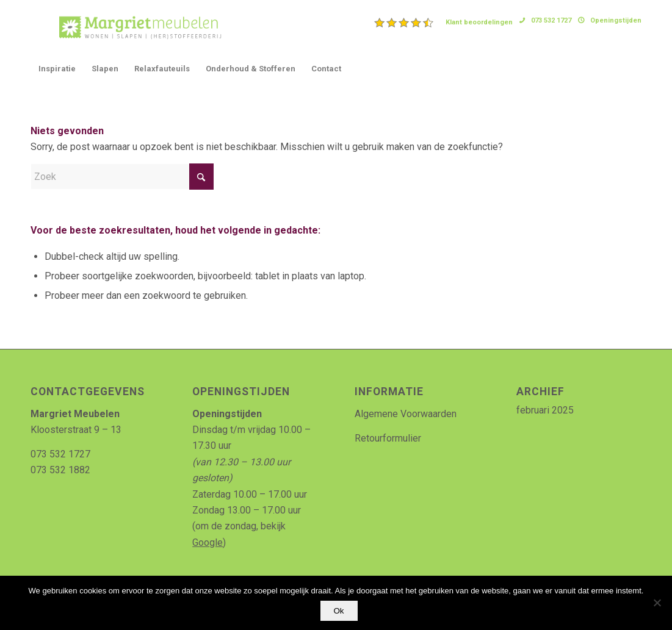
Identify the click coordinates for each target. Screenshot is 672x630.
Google (208, 542)
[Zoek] (122, 177)
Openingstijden (616, 20)
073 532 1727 (551, 20)
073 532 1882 (60, 470)
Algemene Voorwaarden (406, 414)
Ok (339, 611)
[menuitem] (444, 23)
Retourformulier (388, 438)
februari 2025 (545, 410)
